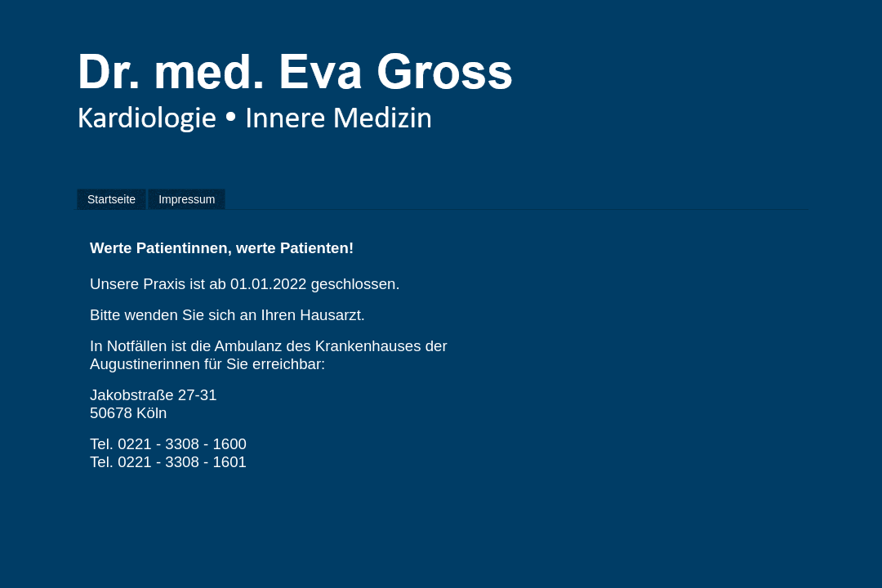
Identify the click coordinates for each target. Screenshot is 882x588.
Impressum (187, 199)
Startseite (111, 199)
